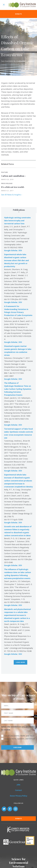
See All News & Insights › (12, 195)
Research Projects (23, 24)
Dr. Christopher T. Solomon (24, 61)
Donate (19, 14)
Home (3, 24)
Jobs (18, 785)
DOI (20, 250)
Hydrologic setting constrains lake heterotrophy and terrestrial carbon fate (17, 221)
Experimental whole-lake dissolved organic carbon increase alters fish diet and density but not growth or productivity (16, 260)
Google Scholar (11, 250)
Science (11, 24)
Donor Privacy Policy (18, 796)
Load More (20, 662)
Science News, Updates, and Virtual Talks (20, 740)
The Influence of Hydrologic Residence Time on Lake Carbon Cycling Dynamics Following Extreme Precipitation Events (18, 389)
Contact (18, 790)
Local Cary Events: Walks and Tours (20, 736)
